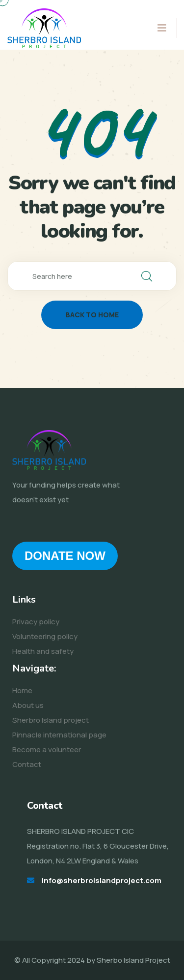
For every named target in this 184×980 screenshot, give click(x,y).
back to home (92, 315)
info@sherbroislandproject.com (102, 880)
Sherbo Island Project (133, 960)
